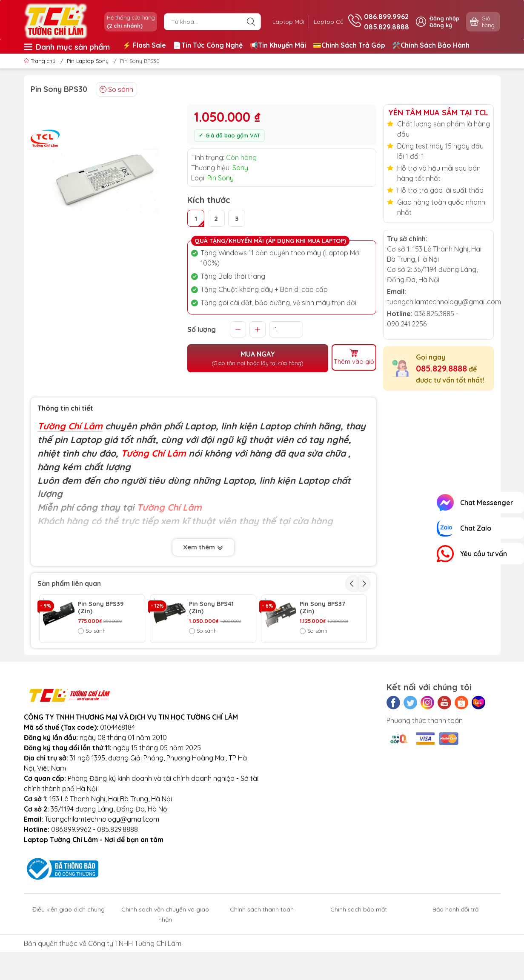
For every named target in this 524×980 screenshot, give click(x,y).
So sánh (116, 89)
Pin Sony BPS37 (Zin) (322, 608)
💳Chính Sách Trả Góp (349, 45)
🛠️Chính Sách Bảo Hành (431, 45)
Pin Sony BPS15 (100, 653)
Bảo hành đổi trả (455, 954)
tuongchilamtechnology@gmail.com (444, 302)
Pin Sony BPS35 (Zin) (323, 656)
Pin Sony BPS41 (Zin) (211, 608)
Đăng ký (441, 25)
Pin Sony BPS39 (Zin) (101, 608)
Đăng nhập (444, 18)
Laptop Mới (282, 22)
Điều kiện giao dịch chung (69, 954)
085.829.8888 (441, 368)
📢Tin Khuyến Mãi (278, 45)
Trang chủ (40, 61)
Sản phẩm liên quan (69, 583)
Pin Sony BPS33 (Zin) (212, 656)
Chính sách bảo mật (359, 954)
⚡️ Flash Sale (144, 45)
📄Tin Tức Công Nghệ (208, 45)
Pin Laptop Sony (88, 61)
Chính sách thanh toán (262, 954)
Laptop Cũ (326, 22)
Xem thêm (203, 547)
